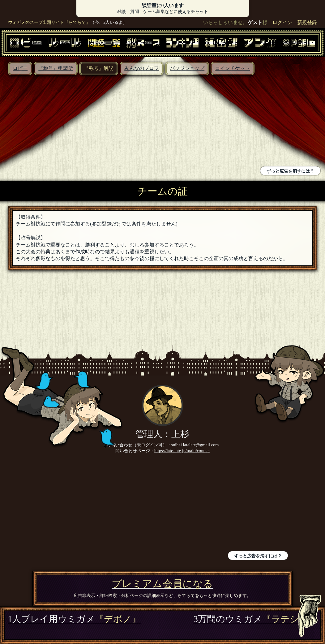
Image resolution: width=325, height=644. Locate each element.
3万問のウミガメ (255, 619)
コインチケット (233, 68)
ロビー (20, 68)
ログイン (282, 22)
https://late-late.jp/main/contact (182, 451)
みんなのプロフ (142, 68)
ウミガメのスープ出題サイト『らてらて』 (49, 22)
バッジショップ (187, 68)
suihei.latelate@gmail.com (195, 445)
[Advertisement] (83, 122)
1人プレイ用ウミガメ (74, 619)
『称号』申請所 (56, 68)
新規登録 (307, 22)
